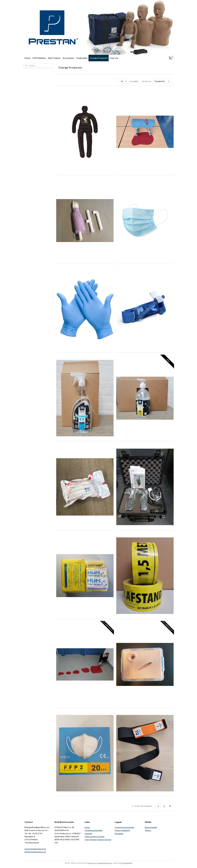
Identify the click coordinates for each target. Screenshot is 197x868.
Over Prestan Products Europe (98, 839)
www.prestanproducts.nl (35, 849)
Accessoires (68, 58)
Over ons (114, 58)
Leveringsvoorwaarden (125, 827)
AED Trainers (54, 58)
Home (27, 58)
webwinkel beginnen (105, 863)
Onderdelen (82, 58)
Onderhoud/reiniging (94, 830)
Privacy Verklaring (122, 830)
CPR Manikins (39, 58)
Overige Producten (99, 58)
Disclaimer (119, 833)
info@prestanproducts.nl (35, 852)
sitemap (90, 863)
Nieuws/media (151, 827)
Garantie (88, 833)
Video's (148, 830)
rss (95, 863)
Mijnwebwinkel (127, 863)
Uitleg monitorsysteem (95, 836)
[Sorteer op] (162, 81)
